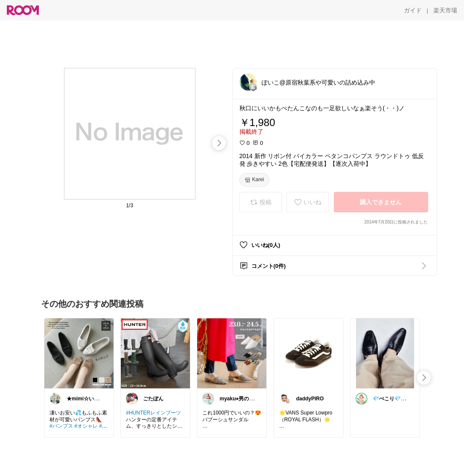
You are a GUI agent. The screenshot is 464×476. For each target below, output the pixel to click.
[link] (79, 353)
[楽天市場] (445, 10)
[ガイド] (413, 10)
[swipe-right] (219, 143)
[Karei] (254, 180)
